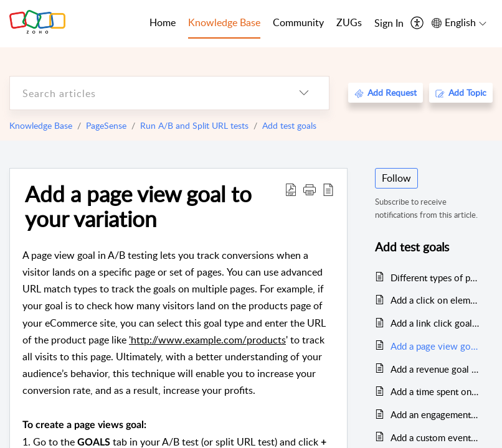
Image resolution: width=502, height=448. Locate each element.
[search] (144, 93)
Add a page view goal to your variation (138, 206)
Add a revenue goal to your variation (435, 369)
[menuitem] (389, 24)
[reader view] (328, 189)
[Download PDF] (291, 189)
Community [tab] (298, 22)
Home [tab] (163, 22)
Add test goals (289, 125)
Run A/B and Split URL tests (194, 125)
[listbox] (304, 93)
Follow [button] (396, 178)
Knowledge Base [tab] (224, 22)
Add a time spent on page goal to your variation (435, 391)
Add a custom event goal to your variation (435, 437)
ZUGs (349, 22)
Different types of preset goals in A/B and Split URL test (435, 278)
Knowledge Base (41, 125)
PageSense (106, 125)
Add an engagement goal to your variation (435, 414)
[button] (310, 189)
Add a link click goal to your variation (435, 323)
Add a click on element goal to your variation (435, 300)
